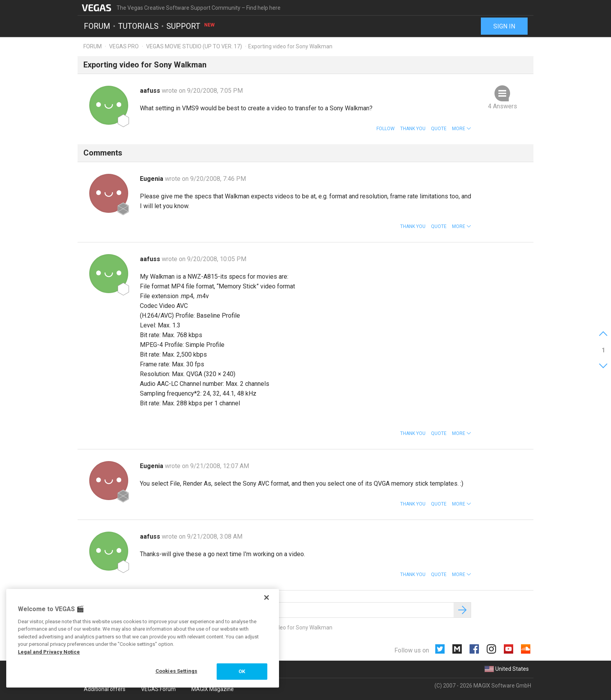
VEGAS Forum (158, 689)
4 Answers (502, 106)
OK (242, 671)
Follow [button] (386, 129)
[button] (462, 129)
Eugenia (152, 179)
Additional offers (105, 689)
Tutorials (138, 26)
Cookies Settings (176, 671)
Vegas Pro (124, 46)
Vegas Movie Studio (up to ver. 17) (194, 46)
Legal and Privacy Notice (49, 652)
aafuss (151, 91)
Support (191, 26)
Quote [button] (439, 129)
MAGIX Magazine (213, 689)
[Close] (267, 597)
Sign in (504, 26)
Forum (97, 26)
